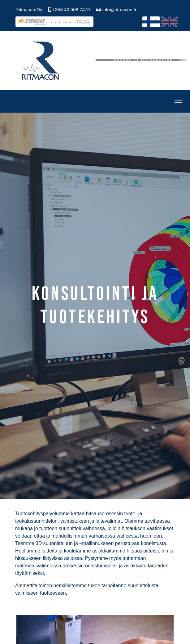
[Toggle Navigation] (178, 101)
